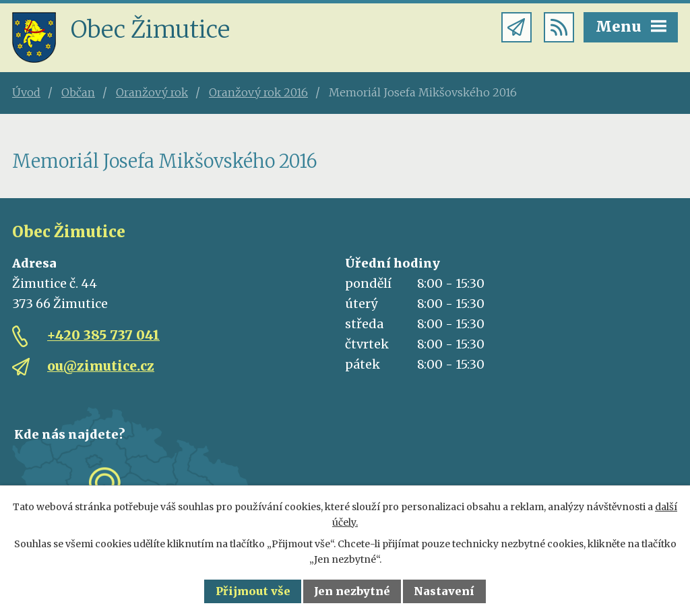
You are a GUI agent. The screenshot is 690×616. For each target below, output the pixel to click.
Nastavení (444, 591)
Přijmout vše (253, 591)
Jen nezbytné (352, 591)
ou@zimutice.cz (101, 366)
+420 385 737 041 (103, 335)
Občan (78, 92)
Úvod (26, 92)
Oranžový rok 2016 (258, 92)
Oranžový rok (152, 92)
